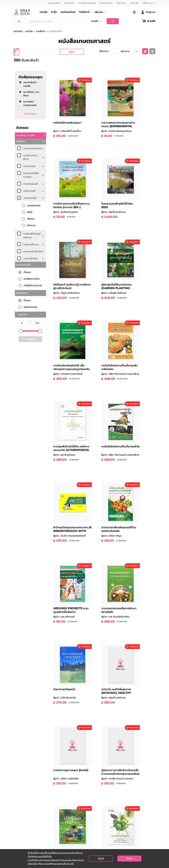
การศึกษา (41, 31)
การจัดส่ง (90, 828)
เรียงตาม (125, 51)
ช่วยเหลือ (90, 817)
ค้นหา (72, 52)
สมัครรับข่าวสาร (146, 834)
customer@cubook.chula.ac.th (30, 842)
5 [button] (109, 724)
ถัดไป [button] (139, 724)
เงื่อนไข (113, 820)
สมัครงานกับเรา (118, 831)
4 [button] (103, 724)
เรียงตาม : (104, 51)
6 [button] (114, 724)
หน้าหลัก (18, 31)
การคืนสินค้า (92, 831)
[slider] (21, 331)
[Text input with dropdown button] (55, 21)
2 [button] (93, 724)
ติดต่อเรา (114, 828)
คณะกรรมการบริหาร (72, 824)
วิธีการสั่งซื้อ (92, 820)
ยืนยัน (129, 858)
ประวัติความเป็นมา (71, 820)
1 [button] (88, 724)
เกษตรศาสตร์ (55, 31)
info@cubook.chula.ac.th (27, 839)
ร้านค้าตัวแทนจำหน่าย (72, 831)
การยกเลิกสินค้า (94, 835)
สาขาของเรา (68, 828)
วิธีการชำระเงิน (93, 824)
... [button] (119, 724)
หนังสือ (95, 21)
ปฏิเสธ (101, 858)
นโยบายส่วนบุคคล (119, 817)
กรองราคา (31, 339)
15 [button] (125, 724)
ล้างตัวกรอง (30, 114)
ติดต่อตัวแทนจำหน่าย (120, 835)
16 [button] (131, 724)
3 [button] (98, 724)
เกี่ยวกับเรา (67, 817)
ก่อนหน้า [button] (80, 724)
